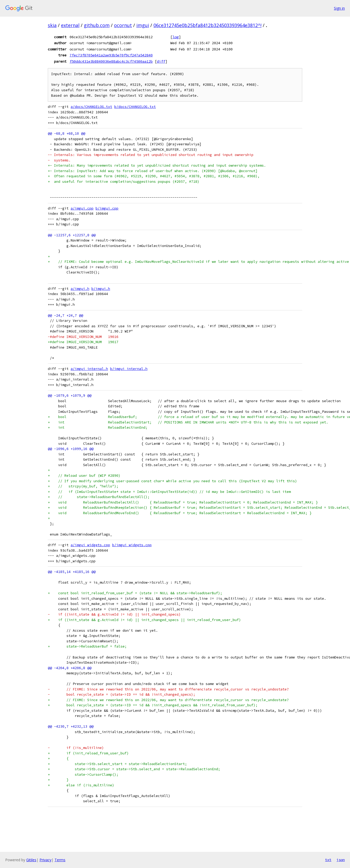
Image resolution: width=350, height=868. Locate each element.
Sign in (339, 8)
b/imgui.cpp (107, 208)
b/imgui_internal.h (129, 369)
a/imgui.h (80, 289)
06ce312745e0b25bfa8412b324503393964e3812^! (207, 25)
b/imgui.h (101, 289)
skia (52, 25)
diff (161, 61)
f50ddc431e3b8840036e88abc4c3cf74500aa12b (111, 61)
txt (328, 860)
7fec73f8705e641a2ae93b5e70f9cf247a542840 (111, 55)
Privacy (45, 860)
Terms (60, 860)
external (70, 25)
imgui (143, 25)
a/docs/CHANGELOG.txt (91, 107)
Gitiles (31, 860)
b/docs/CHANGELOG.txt (135, 107)
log (176, 37)
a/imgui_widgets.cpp (90, 545)
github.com (97, 25)
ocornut (123, 25)
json (341, 860)
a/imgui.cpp (82, 208)
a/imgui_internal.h (89, 369)
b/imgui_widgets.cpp (132, 545)
